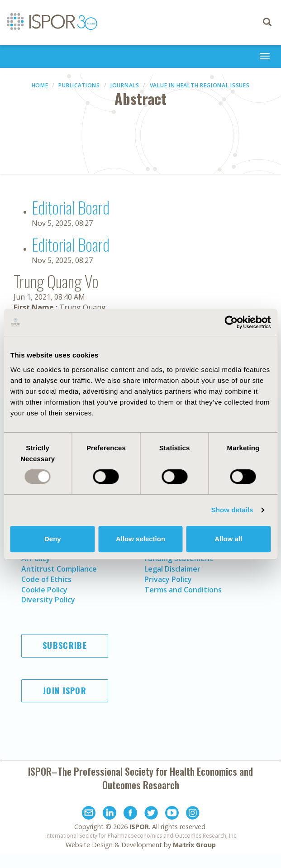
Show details (232, 510)
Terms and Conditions (183, 590)
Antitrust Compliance (59, 569)
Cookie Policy (44, 590)
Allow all (228, 539)
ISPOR (139, 827)
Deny (53, 539)
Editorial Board (71, 207)
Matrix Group (194, 845)
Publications (79, 85)
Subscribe (65, 645)
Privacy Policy (168, 579)
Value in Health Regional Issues (200, 85)
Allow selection (140, 539)
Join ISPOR (65, 691)
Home (40, 85)
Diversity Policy (48, 600)
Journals (125, 85)
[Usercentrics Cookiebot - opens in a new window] (231, 322)
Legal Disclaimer (172, 569)
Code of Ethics (46, 579)
